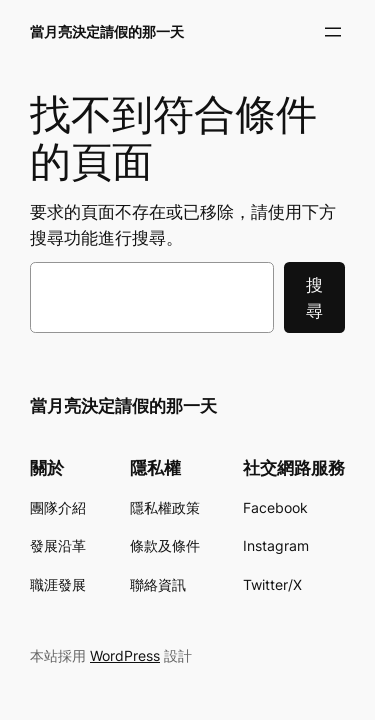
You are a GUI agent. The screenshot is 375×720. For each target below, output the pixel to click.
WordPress (125, 655)
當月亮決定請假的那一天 (107, 31)
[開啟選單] (333, 32)
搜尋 (314, 298)
